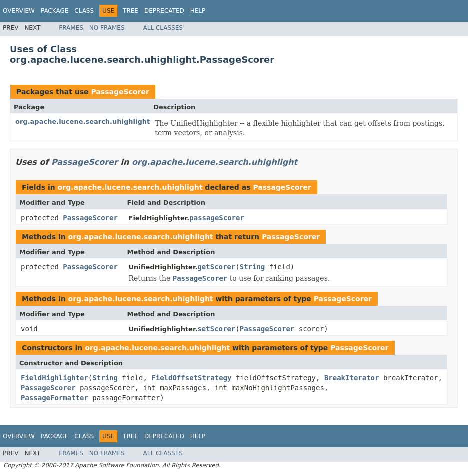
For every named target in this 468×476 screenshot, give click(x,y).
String (253, 267)
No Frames (107, 28)
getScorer (216, 267)
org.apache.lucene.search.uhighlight (83, 122)
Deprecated (164, 11)
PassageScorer (120, 92)
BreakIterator (352, 378)
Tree (131, 11)
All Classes (163, 28)
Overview (19, 11)
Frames (71, 28)
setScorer (216, 329)
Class (84, 11)
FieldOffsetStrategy (191, 378)
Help (198, 11)
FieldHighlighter (55, 378)
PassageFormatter (55, 398)
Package (55, 11)
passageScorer (217, 218)
